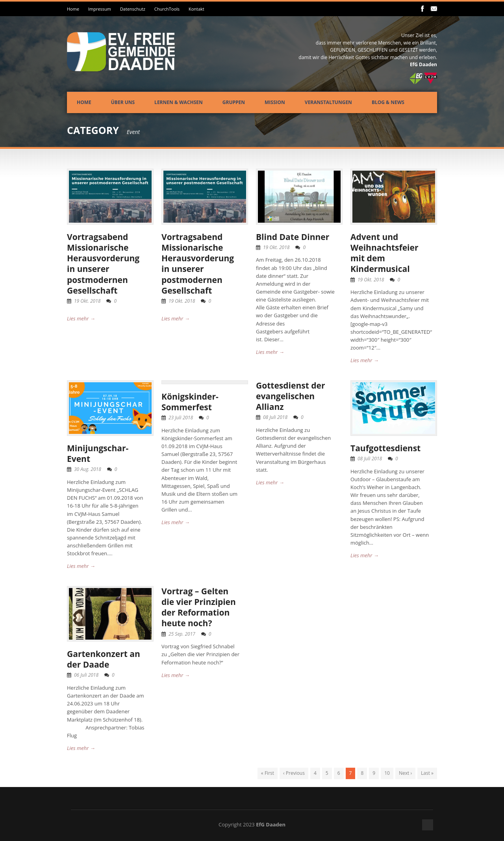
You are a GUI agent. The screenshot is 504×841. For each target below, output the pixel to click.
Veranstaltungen (328, 102)
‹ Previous (294, 773)
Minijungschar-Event (98, 453)
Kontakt (196, 9)
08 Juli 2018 (275, 417)
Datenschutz (133, 9)
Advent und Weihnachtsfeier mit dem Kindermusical (384, 253)
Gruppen (234, 102)
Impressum (100, 9)
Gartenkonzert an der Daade (104, 659)
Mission (275, 102)
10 (387, 773)
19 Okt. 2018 (87, 301)
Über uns (123, 102)
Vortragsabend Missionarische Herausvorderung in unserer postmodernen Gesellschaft (103, 264)
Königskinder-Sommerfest (190, 402)
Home (73, 9)
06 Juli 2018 (86, 675)
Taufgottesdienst (385, 448)
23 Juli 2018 (181, 418)
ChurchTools (167, 9)
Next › (405, 773)
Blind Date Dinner (293, 237)
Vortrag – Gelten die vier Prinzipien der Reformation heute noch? (199, 607)
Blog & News (388, 102)
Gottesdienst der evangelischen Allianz (290, 396)
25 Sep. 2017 (182, 634)
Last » (427, 773)
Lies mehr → (81, 318)
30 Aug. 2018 (88, 469)
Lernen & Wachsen (179, 102)
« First (268, 773)
